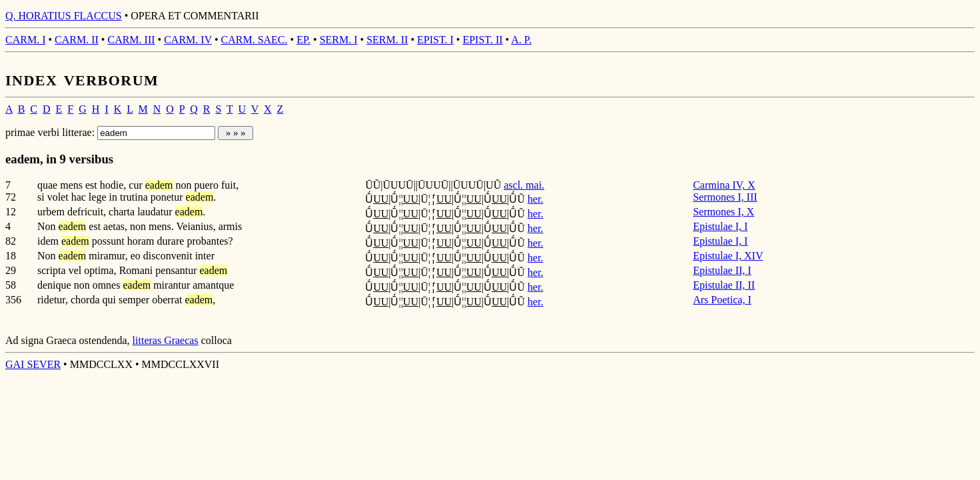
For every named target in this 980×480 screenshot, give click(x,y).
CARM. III (131, 40)
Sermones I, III (725, 197)
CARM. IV (188, 40)
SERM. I (339, 40)
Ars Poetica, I (722, 300)
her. (536, 199)
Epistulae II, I (722, 270)
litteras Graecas (166, 340)
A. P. (521, 40)
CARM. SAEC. (254, 40)
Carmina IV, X (724, 185)
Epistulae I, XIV (728, 256)
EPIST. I (435, 40)
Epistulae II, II (724, 285)
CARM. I (25, 40)
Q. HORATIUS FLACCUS (64, 16)
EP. (303, 40)
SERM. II (387, 40)
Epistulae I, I (720, 226)
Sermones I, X (724, 212)
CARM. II (77, 40)
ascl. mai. (524, 185)
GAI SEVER (33, 364)
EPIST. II (482, 40)
